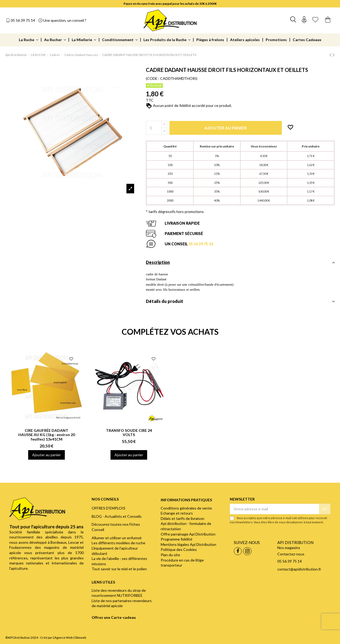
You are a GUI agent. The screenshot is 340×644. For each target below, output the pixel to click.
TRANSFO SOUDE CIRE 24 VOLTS (129, 433)
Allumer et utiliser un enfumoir (117, 538)
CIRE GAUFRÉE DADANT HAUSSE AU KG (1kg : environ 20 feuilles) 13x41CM (47, 435)
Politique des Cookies (179, 549)
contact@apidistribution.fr (299, 569)
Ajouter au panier (46, 455)
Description (240, 262)
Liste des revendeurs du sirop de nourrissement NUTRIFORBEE (119, 593)
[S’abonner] (325, 509)
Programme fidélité (177, 539)
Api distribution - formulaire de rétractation (186, 526)
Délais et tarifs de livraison (182, 518)
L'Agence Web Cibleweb (69, 638)
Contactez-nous (291, 554)
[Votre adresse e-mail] (274, 509)
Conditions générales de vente (186, 508)
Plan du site (170, 555)
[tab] (240, 264)
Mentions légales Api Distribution (188, 544)
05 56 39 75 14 (23, 20)
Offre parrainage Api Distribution (188, 534)
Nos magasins (289, 548)
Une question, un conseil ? (65, 20)
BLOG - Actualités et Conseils (117, 516)
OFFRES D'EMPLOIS (109, 508)
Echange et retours (177, 513)
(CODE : (153, 78)
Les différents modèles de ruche (118, 543)
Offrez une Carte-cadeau (114, 617)
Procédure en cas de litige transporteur (182, 563)
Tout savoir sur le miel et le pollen (119, 569)
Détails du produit (240, 301)
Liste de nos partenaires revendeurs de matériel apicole (122, 603)
